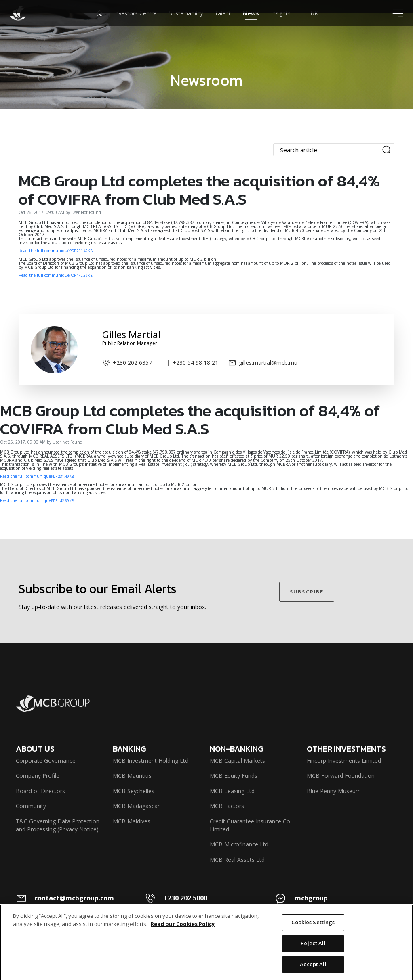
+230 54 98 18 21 (190, 363)
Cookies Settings (313, 928)
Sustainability (186, 26)
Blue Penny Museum (334, 791)
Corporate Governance (46, 761)
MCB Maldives (132, 821)
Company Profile (38, 776)
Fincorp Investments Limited (344, 761)
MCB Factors (227, 806)
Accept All (313, 970)
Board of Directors (40, 791)
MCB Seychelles (134, 791)
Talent (223, 26)
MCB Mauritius (132, 776)
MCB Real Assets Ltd (237, 860)
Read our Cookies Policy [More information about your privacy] (183, 930)
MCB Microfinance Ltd (239, 844)
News (251, 26)
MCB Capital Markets (237, 761)
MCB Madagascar (136, 806)
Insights (281, 26)
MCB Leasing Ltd (232, 791)
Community (31, 806)
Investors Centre (136, 26)
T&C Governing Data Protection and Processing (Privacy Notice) (58, 825)
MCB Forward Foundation (341, 776)
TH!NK (310, 26)
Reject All (313, 949)
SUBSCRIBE (307, 592)
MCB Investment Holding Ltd (151, 761)
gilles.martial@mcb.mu (263, 363)
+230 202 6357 (127, 363)
